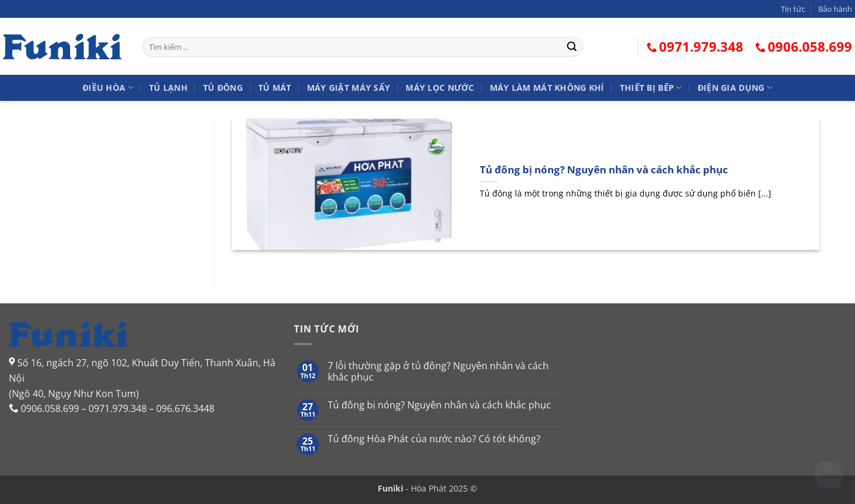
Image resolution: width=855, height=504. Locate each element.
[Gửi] (572, 47)
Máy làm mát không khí (547, 88)
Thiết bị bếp (651, 88)
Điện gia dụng (735, 88)
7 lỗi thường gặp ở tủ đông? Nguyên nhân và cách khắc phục (438, 372)
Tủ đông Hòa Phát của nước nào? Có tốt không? (434, 439)
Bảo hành (835, 9)
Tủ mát (275, 88)
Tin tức (793, 9)
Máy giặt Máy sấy (349, 88)
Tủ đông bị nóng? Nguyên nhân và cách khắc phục (604, 170)
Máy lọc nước (440, 88)
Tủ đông (223, 88)
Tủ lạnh (168, 88)
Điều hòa (108, 88)
